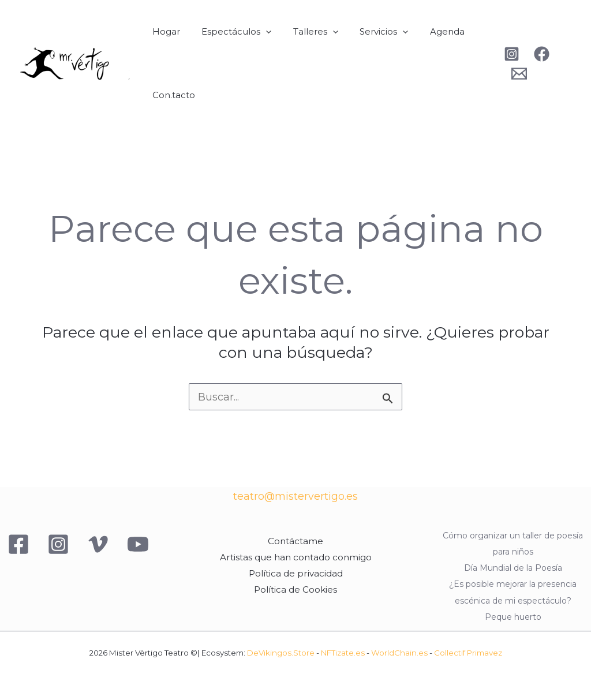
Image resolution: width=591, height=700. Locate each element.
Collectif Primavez (468, 652)
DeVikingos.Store (281, 652)
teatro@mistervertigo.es (295, 497)
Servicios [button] (369, 32)
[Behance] (515, 74)
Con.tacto (171, 95)
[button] (259, 32)
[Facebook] (538, 54)
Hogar (164, 31)
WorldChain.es (399, 652)
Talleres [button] (305, 32)
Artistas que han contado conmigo (295, 558)
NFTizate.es (343, 652)
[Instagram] (508, 54)
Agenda (428, 31)
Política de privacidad (295, 574)
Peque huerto (513, 616)
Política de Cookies (295, 589)
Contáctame (295, 542)
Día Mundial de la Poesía (513, 568)
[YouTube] (138, 545)
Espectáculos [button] (230, 32)
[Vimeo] (98, 545)
